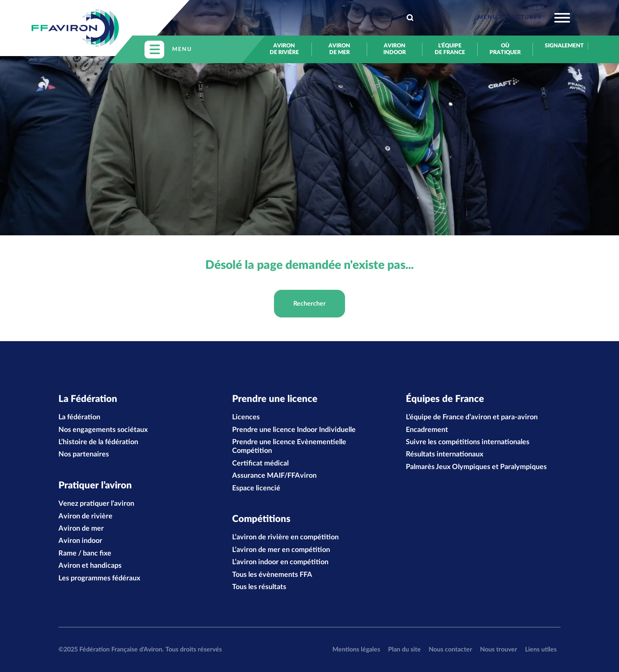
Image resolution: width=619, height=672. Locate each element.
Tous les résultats (259, 587)
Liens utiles (541, 649)
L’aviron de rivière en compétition (285, 537)
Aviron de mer (339, 49)
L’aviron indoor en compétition (280, 562)
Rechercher (309, 304)
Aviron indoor (395, 49)
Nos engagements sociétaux (103, 430)
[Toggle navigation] (524, 18)
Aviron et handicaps (90, 566)
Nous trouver (499, 649)
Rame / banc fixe (85, 554)
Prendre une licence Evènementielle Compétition (289, 447)
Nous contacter (450, 649)
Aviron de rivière (284, 49)
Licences (246, 417)
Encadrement (427, 430)
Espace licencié (256, 488)
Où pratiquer (505, 49)
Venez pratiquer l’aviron (96, 504)
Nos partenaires (84, 454)
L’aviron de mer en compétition (281, 550)
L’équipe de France (450, 49)
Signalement (560, 46)
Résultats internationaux (445, 454)
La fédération (79, 417)
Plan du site (404, 649)
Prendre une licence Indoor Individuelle (294, 430)
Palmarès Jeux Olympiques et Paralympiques (476, 467)
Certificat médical (260, 464)
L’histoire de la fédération (98, 442)
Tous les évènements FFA (272, 575)
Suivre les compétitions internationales (468, 442)
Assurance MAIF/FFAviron (274, 476)
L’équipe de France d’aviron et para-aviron (472, 417)
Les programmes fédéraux (99, 578)
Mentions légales (356, 649)
